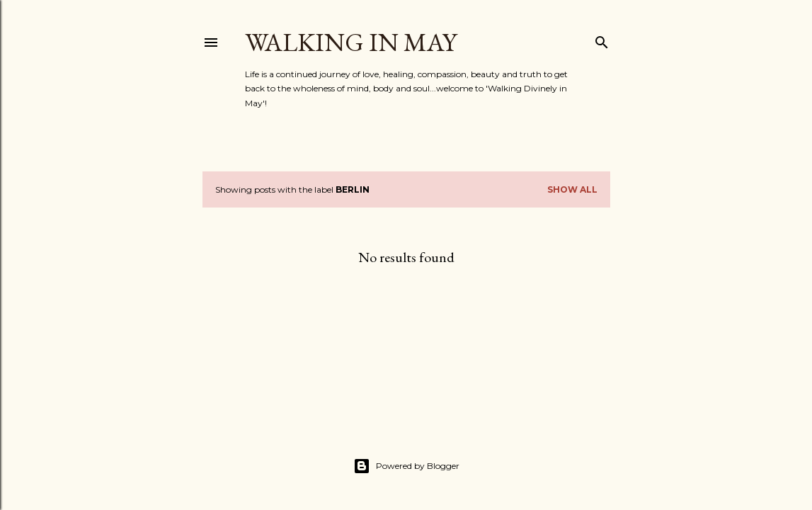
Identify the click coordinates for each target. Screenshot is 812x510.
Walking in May (351, 42)
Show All (572, 189)
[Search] (602, 39)
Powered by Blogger (406, 466)
